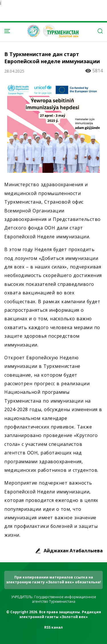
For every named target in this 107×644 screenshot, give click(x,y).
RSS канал (53, 627)
